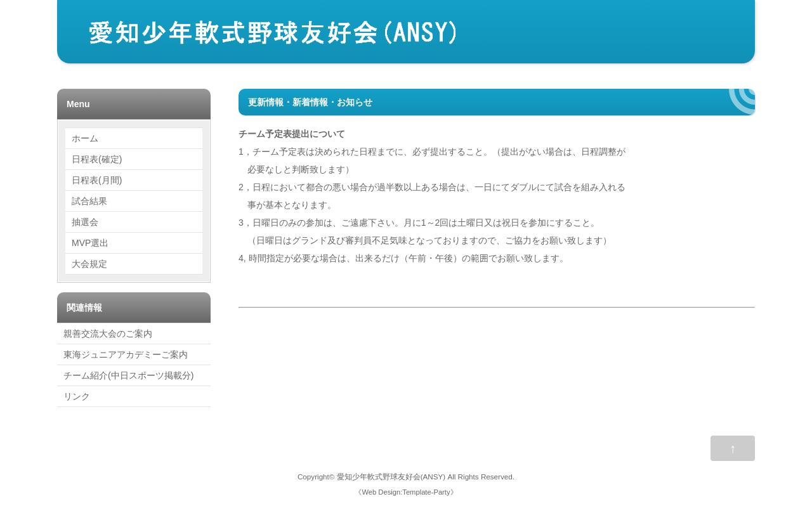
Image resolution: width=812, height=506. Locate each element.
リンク (77, 396)
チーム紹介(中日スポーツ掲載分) (128, 375)
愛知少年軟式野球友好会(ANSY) (391, 477)
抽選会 (85, 222)
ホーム (85, 138)
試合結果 (89, 201)
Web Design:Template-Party (406, 492)
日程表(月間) (97, 180)
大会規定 (89, 264)
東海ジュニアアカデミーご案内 (126, 354)
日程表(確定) (97, 159)
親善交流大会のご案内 (108, 334)
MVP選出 (90, 243)
